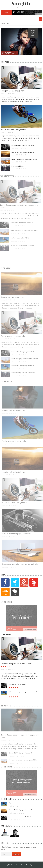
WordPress (12, 865)
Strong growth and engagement (13, 92)
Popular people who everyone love (14, 130)
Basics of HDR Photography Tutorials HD (23, 153)
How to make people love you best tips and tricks (25, 160)
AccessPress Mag (27, 865)
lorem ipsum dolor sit (18, 167)
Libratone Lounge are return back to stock (23, 146)
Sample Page (5, 23)
